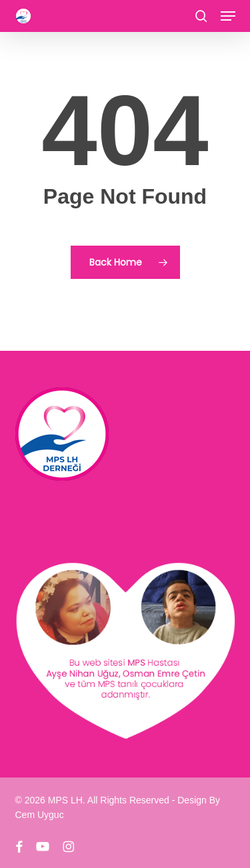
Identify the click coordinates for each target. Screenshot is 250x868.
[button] (228, 16)
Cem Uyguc (40, 815)
